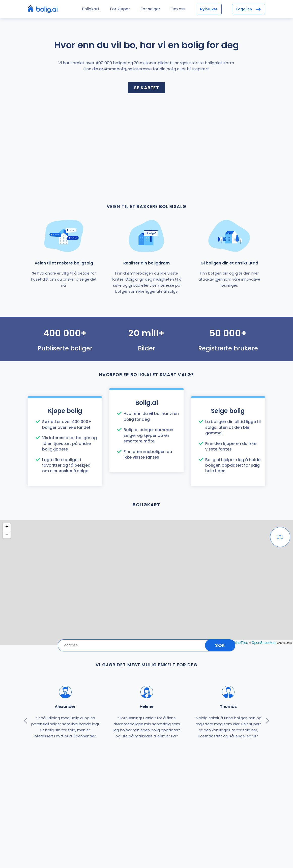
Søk (220, 645)
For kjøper (120, 9)
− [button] (7, 535)
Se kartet (146, 88)
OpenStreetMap (264, 643)
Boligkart (91, 9)
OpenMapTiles (237, 643)
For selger (150, 9)
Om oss (178, 9)
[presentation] (25, 721)
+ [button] (7, 527)
